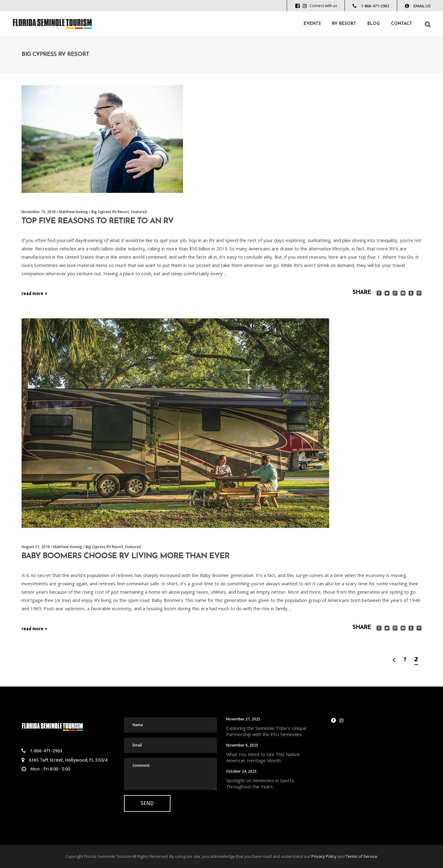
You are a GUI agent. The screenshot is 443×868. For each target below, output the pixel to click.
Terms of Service (361, 856)
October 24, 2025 (241, 771)
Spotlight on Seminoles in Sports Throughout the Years (260, 783)
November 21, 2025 (243, 719)
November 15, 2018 (39, 212)
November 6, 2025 (242, 745)
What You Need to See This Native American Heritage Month (263, 757)
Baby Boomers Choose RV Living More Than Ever (126, 556)
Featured (139, 212)
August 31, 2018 (36, 547)
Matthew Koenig (74, 212)
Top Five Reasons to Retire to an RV (98, 221)
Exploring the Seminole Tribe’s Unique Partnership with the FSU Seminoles (266, 731)
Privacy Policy (324, 856)
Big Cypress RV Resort (110, 212)
